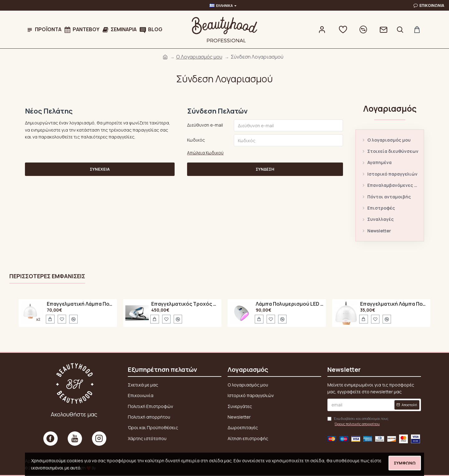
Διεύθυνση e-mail (205, 125)
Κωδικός (196, 140)
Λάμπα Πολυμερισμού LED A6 (290, 304)
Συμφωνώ (405, 463)
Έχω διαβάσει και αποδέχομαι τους (358, 421)
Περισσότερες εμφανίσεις (47, 276)
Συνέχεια (100, 169)
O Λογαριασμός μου (199, 57)
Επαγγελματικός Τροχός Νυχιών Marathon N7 (185, 304)
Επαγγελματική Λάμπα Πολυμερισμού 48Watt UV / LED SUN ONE (81, 304)
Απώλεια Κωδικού (205, 153)
